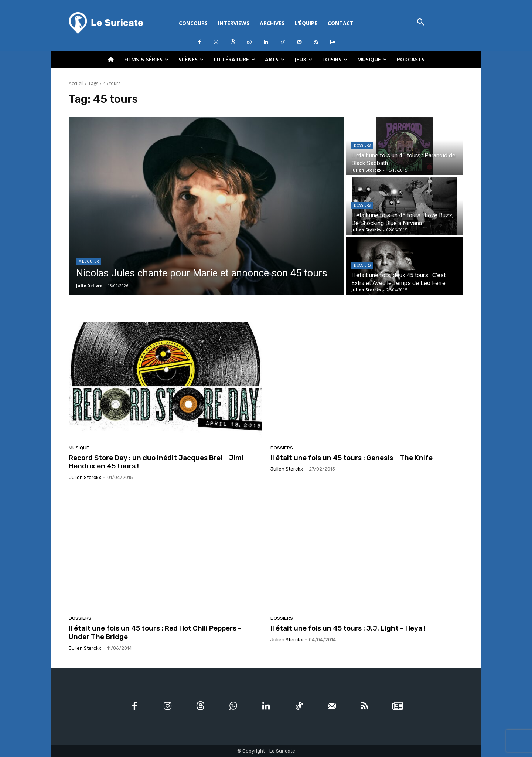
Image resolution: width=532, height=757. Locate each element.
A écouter (89, 262)
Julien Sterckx (85, 477)
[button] (421, 23)
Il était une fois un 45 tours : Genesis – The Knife (352, 458)
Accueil (76, 83)
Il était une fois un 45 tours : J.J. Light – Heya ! (348, 628)
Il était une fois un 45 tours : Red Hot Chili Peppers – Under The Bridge (155, 632)
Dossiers (362, 145)
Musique (79, 448)
